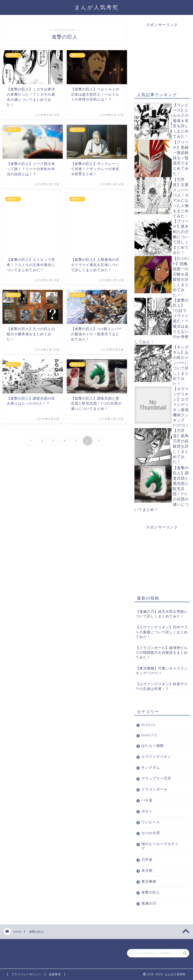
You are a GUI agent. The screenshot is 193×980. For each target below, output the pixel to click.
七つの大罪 (151, 833)
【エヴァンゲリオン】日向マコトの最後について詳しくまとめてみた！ (162, 632)
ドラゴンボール (154, 789)
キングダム (151, 767)
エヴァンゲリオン (156, 756)
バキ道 (147, 800)
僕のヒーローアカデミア (160, 846)
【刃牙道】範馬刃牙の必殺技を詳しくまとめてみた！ (181, 446)
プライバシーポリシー (26, 974)
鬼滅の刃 (149, 903)
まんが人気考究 (96, 7)
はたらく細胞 (153, 745)
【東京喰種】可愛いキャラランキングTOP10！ (162, 671)
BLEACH (148, 725)
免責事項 (55, 974)
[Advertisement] (162, 52)
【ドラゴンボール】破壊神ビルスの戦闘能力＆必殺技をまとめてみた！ (162, 652)
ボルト (147, 811)
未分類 (147, 870)
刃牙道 (147, 859)
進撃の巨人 (151, 892)
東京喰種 (149, 881)
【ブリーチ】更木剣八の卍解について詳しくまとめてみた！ (181, 237)
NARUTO (149, 735)
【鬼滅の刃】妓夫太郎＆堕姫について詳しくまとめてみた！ (162, 614)
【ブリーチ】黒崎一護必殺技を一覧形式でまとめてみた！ (181, 158)
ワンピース (151, 822)
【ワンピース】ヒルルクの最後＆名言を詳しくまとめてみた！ (181, 121)
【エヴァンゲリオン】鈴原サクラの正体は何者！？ (162, 686)
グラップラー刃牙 (156, 778)
